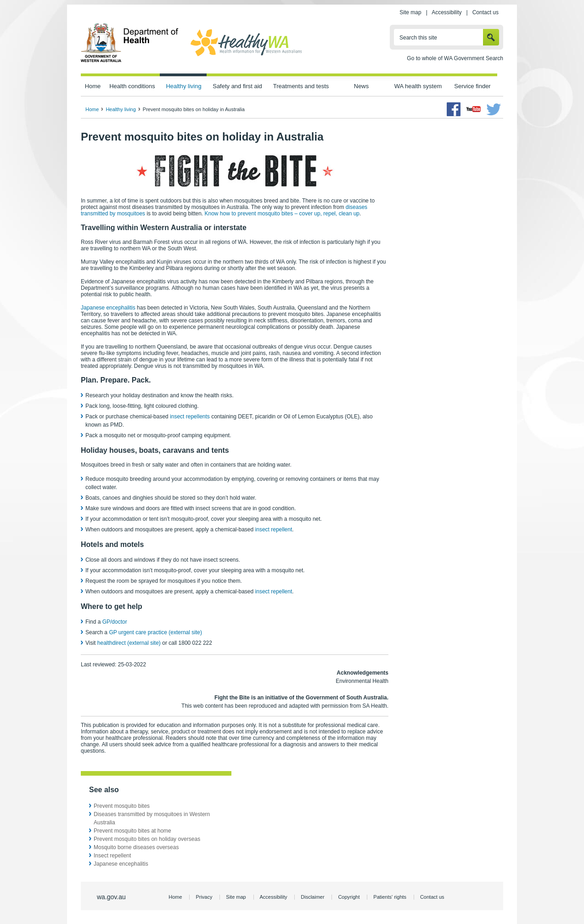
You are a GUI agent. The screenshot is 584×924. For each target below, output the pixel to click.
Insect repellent (112, 856)
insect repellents (190, 417)
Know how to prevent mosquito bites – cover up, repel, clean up (282, 214)
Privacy (204, 897)
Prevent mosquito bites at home (132, 831)
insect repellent (274, 530)
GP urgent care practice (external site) (155, 632)
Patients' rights (390, 897)
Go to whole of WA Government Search (455, 58)
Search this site (418, 38)
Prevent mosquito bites (122, 806)
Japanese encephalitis (108, 308)
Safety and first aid (237, 86)
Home (93, 86)
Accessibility (446, 12)
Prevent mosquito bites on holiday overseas (147, 839)
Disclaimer (312, 897)
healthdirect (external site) (129, 643)
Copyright (349, 897)
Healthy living (183, 86)
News (361, 86)
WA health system (418, 86)
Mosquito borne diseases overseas (136, 847)
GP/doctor (115, 622)
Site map (410, 12)
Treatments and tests (301, 86)
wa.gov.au (111, 897)
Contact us (486, 12)
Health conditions (132, 86)
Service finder (472, 86)
